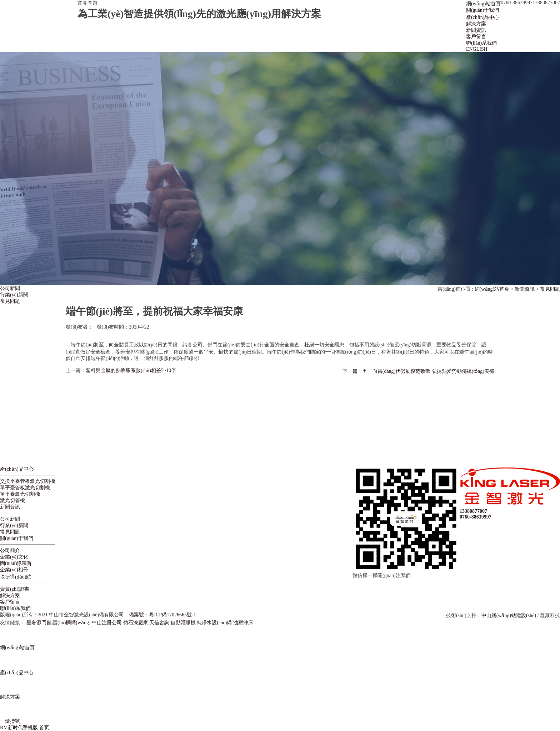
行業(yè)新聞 (14, 295)
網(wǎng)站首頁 (492, 289)
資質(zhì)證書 (15, 589)
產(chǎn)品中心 (17, 469)
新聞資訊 (525, 289)
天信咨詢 (159, 623)
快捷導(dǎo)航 (16, 577)
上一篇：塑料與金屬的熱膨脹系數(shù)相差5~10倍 (121, 370)
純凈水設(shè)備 (214, 623)
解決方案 (10, 595)
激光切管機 (12, 500)
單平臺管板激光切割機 (25, 488)
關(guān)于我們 (17, 538)
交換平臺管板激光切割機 (27, 481)
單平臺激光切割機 (20, 494)
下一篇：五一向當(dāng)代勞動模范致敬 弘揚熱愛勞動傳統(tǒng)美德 (418, 371)
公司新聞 (10, 288)
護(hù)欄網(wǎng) (72, 623)
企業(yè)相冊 (14, 570)
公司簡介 (10, 550)
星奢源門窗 (39, 623)
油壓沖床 (243, 623)
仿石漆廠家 (136, 623)
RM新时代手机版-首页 (25, 728)
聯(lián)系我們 (15, 608)
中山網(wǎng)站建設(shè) (509, 615)
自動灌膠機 (183, 623)
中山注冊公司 (107, 623)
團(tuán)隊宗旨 (16, 563)
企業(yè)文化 (14, 557)
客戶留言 (10, 602)
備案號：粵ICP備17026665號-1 (162, 615)
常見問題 (10, 301)
